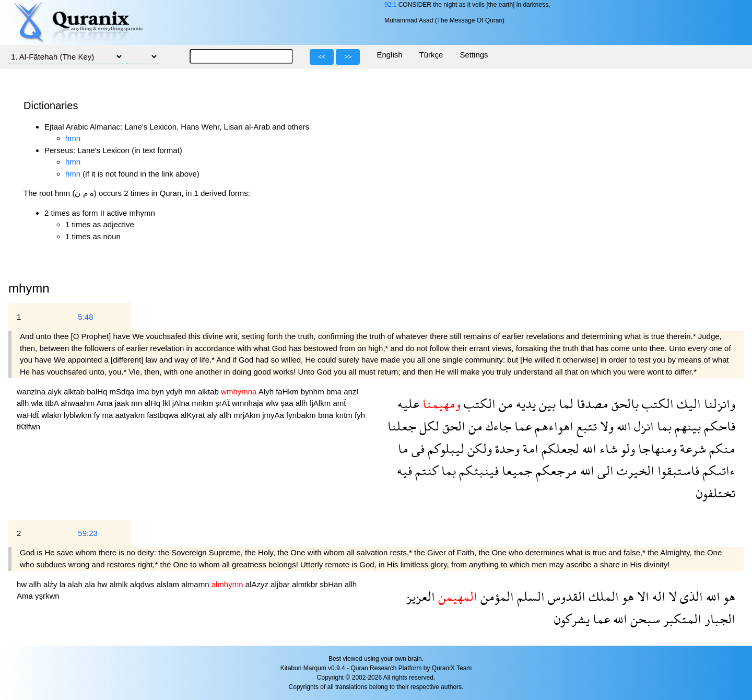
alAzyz (258, 584)
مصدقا (591, 404)
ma (108, 415)
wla (38, 403)
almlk (120, 584)
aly (213, 415)
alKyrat (194, 415)
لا (671, 596)
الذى (690, 596)
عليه (408, 404)
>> (348, 57)
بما (663, 426)
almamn (196, 584)
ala (91, 584)
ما (403, 448)
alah (77, 584)
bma (335, 392)
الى (604, 470)
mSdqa (123, 392)
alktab (75, 392)
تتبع (585, 426)
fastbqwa (163, 415)
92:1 (390, 5)
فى (416, 448)
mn (191, 392)
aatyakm (131, 415)
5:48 (85, 317)
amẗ (339, 403)
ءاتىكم (717, 470)
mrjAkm (248, 415)
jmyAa (274, 415)
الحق (452, 426)
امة (529, 448)
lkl (167, 403)
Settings (474, 55)
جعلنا (402, 426)
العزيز (421, 596)
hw (23, 584)
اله (657, 596)
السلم (529, 596)
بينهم (686, 426)
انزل (642, 426)
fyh (360, 415)
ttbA (53, 403)
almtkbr (306, 584)
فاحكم (718, 426)
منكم (721, 448)
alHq (153, 403)
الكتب (656, 404)
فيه (404, 470)
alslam (169, 584)
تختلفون (716, 493)
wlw (273, 403)
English (389, 55)
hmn (73, 138)
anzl (351, 392)
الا (642, 596)
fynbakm (302, 415)
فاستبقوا (677, 470)
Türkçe (431, 55)
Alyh (267, 392)
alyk (56, 392)
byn (159, 392)
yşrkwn (47, 596)
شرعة (691, 448)
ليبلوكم (444, 448)
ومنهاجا (656, 448)
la (64, 584)
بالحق (624, 404)
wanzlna (32, 392)
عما (521, 426)
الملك (602, 596)
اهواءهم (553, 426)
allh (24, 403)
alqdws (143, 584)
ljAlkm (321, 403)
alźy (51, 584)
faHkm (288, 392)
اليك (687, 404)
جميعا (516, 470)
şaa (288, 403)
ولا (605, 426)
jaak (123, 403)
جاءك (497, 426)
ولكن (478, 448)
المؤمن (496, 596)
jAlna (182, 403)
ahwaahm (78, 403)
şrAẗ (224, 403)
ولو (626, 448)
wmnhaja (249, 403)
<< (322, 57)
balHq (98, 392)
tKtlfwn (28, 427)
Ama (106, 403)
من (504, 404)
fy (98, 415)
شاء (607, 448)
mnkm (203, 403)
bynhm (314, 392)
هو (728, 596)
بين (546, 404)
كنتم (425, 470)
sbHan (332, 584)
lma (144, 392)
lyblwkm (79, 415)
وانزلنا (718, 404)
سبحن (644, 619)
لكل (428, 426)
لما (565, 404)
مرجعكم (555, 470)
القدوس (565, 596)
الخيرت (634, 470)
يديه (524, 404)
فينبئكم (477, 470)
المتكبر (681, 619)
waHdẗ (29, 415)
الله (622, 426)
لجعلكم (559, 448)
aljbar (281, 584)
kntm (345, 415)
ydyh (175, 392)
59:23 (88, 533)
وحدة (506, 448)
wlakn (53, 415)
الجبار (718, 619)
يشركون (572, 619)
